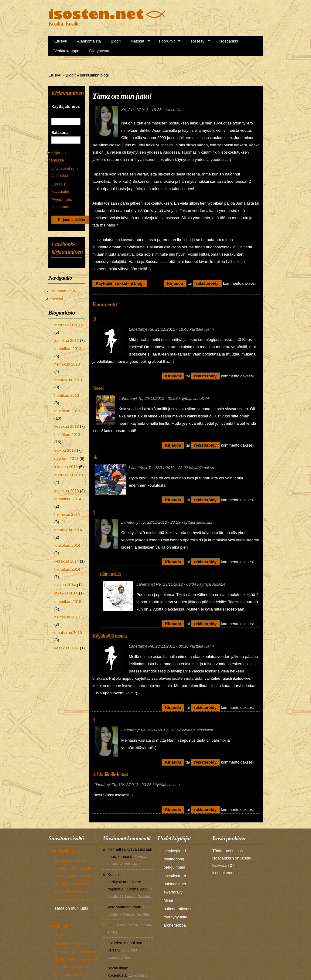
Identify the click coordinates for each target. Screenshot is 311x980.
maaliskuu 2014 (68, 530)
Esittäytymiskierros (71, 861)
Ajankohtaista (89, 41)
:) (94, 512)
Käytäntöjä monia (109, 636)
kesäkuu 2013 (67, 426)
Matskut (138, 41)
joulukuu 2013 (67, 491)
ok (95, 458)
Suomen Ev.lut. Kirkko (74, 900)
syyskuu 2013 (67, 459)
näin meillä (110, 574)
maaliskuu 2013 (68, 380)
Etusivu (61, 41)
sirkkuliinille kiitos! (110, 774)
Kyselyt (57, 299)
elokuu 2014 (65, 585)
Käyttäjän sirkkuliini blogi (120, 283)
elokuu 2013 (65, 450)
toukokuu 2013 (67, 411)
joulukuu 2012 (67, 340)
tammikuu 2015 (68, 602)
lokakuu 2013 (66, 467)
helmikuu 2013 (67, 364)
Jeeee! (98, 388)
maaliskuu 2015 (68, 633)
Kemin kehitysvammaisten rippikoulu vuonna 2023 (128, 882)
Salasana (61, 133)
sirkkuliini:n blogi (94, 75)
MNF (59, 936)
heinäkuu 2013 (67, 435)
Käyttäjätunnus (66, 110)
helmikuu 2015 (67, 617)
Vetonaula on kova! (124, 907)
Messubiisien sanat (71, 892)
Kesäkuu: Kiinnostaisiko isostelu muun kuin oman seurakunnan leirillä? (76, 876)
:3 (94, 319)
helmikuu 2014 (67, 514)
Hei (111, 925)
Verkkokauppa (67, 51)
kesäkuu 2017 (67, 648)
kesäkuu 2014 (67, 561)
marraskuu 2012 (69, 325)
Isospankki (229, 41)
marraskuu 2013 (69, 475)
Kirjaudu (175, 283)
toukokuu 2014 (67, 545)
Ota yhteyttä (100, 51)
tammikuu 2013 (68, 349)
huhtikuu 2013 (67, 395)
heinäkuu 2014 (67, 569)
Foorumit (168, 41)
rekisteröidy (207, 283)
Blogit (116, 41)
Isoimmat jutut (63, 291)
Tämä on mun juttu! (71, 908)
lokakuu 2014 (66, 593)
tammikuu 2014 (68, 499)
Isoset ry (198, 41)
